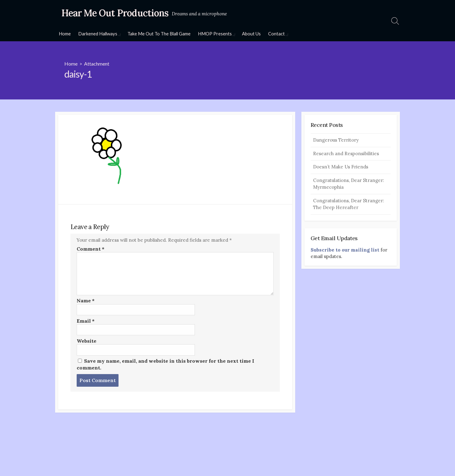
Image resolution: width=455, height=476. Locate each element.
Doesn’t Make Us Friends (341, 167)
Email (86, 321)
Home (65, 34)
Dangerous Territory (336, 140)
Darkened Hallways (98, 34)
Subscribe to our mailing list (345, 250)
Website (87, 341)
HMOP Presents (214, 34)
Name (86, 301)
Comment (91, 249)
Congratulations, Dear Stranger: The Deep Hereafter (349, 204)
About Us (250, 34)
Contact (275, 34)
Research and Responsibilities (346, 153)
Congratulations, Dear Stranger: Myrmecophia (349, 184)
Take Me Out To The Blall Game (158, 34)
